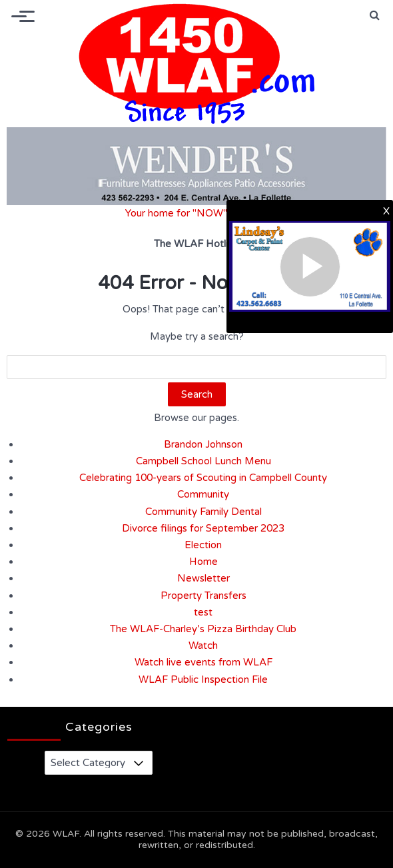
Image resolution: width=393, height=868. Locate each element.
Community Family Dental (203, 512)
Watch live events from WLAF (203, 662)
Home (203, 562)
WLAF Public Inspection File (203, 679)
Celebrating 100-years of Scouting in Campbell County (203, 478)
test (203, 612)
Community (203, 494)
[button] (375, 15)
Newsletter (203, 578)
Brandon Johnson (203, 444)
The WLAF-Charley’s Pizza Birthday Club (203, 629)
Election (203, 545)
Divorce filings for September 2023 (203, 528)
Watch (203, 646)
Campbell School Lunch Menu (203, 461)
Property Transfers (203, 596)
